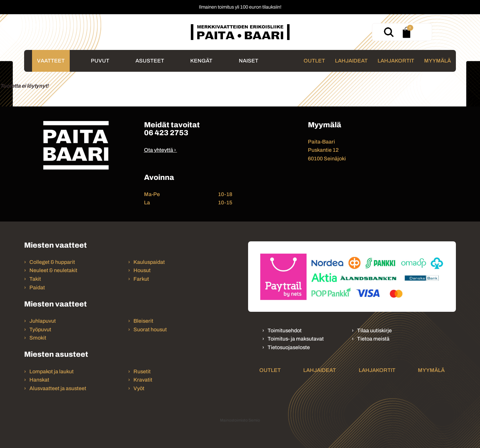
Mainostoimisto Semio (240, 420)
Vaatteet (51, 61)
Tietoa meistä (373, 339)
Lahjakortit (396, 61)
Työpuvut (40, 329)
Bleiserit (143, 321)
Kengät (201, 61)
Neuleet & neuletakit (53, 270)
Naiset (249, 61)
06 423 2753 (166, 133)
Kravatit (143, 380)
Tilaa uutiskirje (374, 330)
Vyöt (139, 388)
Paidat (37, 287)
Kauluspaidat (149, 262)
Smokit (38, 338)
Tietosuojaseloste (289, 347)
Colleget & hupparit (52, 262)
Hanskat (39, 380)
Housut (142, 270)
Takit (35, 279)
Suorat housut (150, 329)
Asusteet (150, 61)
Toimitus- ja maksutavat (296, 339)
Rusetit (142, 371)
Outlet (314, 61)
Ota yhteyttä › (160, 150)
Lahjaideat (351, 61)
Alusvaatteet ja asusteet (58, 388)
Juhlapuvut (43, 321)
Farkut (142, 279)
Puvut (100, 61)
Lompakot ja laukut (52, 371)
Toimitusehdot (285, 330)
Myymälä (438, 61)
